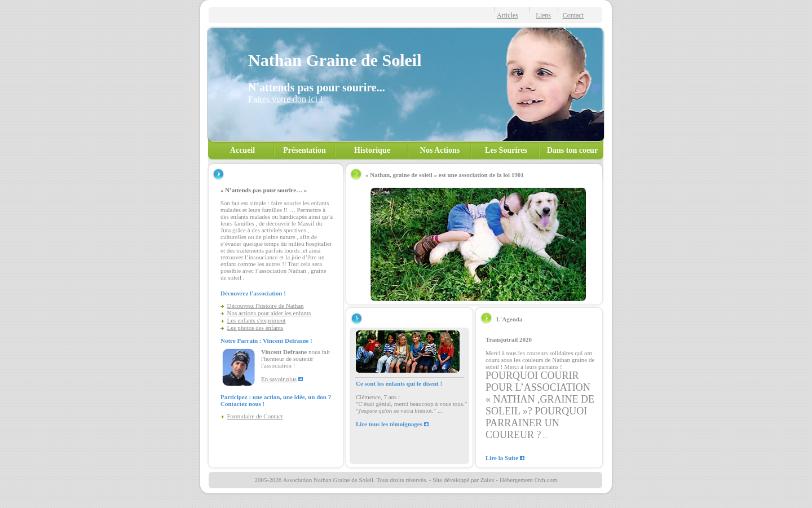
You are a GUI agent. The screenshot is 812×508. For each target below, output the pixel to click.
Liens (543, 15)
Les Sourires (506, 150)
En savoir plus (279, 379)
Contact (573, 15)
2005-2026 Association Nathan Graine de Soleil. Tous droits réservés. (341, 480)
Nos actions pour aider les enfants (269, 313)
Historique (372, 150)
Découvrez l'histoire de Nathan (266, 306)
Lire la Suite (502, 458)
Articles (507, 15)
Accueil (242, 150)
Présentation (304, 150)
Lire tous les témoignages (389, 424)
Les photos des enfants (255, 328)
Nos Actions (440, 150)
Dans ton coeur (572, 150)
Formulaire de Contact (255, 416)
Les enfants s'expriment (257, 320)
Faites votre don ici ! (285, 99)
